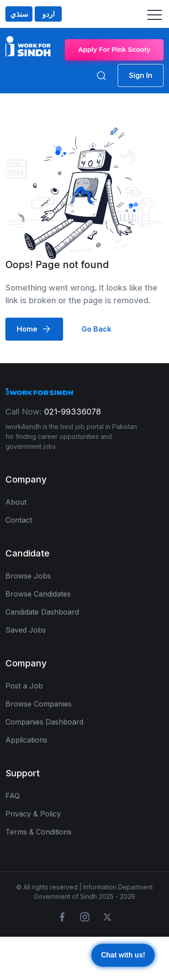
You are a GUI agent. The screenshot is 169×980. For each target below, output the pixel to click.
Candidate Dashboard (42, 612)
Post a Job (24, 686)
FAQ (13, 796)
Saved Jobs (26, 630)
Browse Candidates (38, 594)
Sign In (141, 75)
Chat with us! (123, 956)
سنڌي (19, 14)
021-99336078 (73, 412)
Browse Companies (39, 704)
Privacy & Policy (33, 814)
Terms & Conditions (39, 832)
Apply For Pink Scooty (114, 49)
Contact (19, 520)
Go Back (96, 329)
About (16, 502)
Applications (26, 740)
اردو (48, 14)
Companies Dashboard (44, 722)
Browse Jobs (28, 576)
